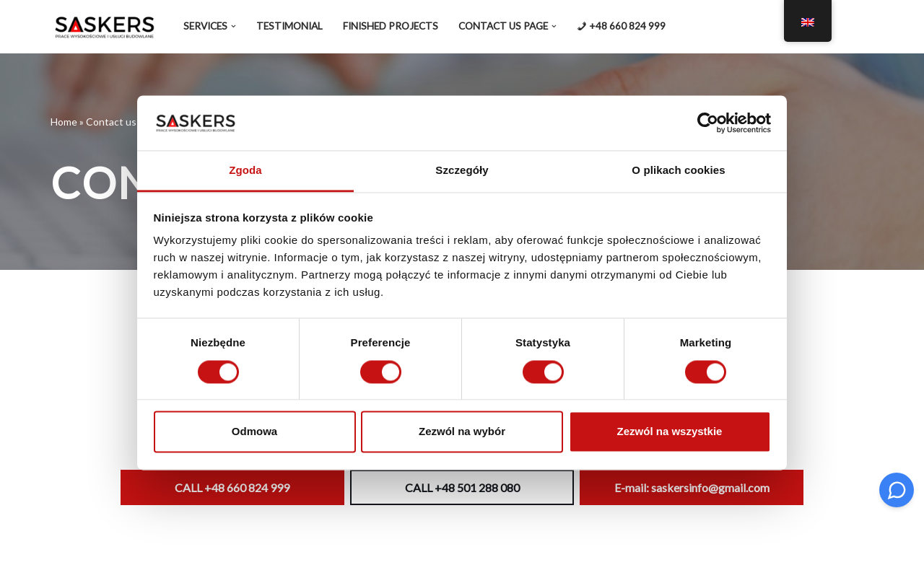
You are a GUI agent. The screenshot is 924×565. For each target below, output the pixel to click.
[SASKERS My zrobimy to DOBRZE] (105, 27)
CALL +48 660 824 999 (232, 487)
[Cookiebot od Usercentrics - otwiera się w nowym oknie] (708, 123)
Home (64, 122)
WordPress (187, 545)
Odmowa (254, 432)
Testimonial (289, 26)
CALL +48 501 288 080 (462, 487)
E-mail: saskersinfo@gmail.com (692, 487)
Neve (65, 545)
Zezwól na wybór (462, 432)
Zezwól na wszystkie (670, 432)
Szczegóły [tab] (462, 171)
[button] (234, 26)
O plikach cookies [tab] (678, 171)
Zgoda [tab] (245, 171)
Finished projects (391, 26)
